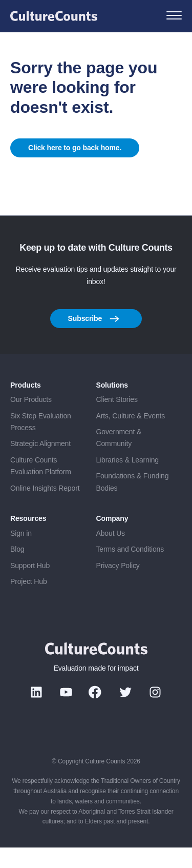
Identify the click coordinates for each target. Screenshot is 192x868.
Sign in (21, 554)
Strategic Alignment (40, 464)
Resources (28, 539)
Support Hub (30, 586)
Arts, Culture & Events (131, 436)
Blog (17, 570)
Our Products (31, 420)
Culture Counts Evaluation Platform (41, 486)
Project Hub (29, 602)
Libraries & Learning (128, 480)
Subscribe (94, 339)
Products (26, 406)
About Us (111, 554)
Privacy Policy (118, 586)
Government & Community (119, 458)
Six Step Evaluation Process (41, 442)
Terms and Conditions (130, 570)
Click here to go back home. (75, 158)
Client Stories (117, 420)
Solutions (112, 406)
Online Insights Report (45, 509)
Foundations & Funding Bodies (133, 502)
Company (112, 539)
